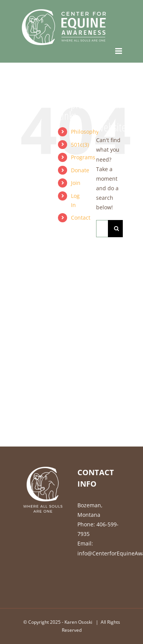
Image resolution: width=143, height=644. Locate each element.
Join (76, 183)
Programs (83, 157)
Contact (81, 218)
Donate (80, 170)
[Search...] (102, 229)
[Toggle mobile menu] (119, 51)
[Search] (116, 229)
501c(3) (80, 145)
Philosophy (85, 132)
